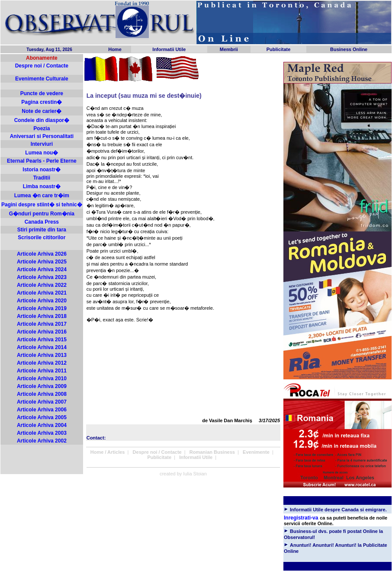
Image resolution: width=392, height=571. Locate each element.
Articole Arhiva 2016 (42, 332)
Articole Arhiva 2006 (42, 410)
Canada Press (42, 222)
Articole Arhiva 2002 (42, 441)
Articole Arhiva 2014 (42, 347)
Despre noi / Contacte (42, 66)
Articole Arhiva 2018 (42, 316)
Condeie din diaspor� (42, 120)
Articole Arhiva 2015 (42, 340)
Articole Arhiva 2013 (42, 355)
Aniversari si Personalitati (42, 136)
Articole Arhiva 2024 (42, 269)
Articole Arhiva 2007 (42, 402)
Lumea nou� (42, 153)
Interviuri (42, 144)
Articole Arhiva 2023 (42, 277)
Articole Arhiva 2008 (42, 394)
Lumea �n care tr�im (42, 196)
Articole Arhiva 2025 (42, 262)
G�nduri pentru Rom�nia (42, 214)
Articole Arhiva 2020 (42, 301)
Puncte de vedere (42, 93)
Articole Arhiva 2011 (42, 371)
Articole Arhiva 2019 (42, 308)
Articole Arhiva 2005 (42, 417)
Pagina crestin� (42, 102)
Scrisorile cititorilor (42, 237)
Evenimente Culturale (42, 79)
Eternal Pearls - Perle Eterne (42, 161)
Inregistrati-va (301, 518)
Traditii (42, 178)
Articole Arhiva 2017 (42, 324)
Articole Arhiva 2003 (42, 433)
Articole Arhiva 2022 (42, 285)
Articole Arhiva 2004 (42, 425)
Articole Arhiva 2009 (42, 386)
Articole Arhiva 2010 (42, 379)
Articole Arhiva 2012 (42, 363)
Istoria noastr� (42, 170)
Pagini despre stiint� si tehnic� (42, 205)
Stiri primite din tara (42, 230)
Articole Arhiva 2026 (42, 254)
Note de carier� (42, 111)
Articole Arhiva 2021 (42, 293)
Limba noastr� (42, 186)
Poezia (42, 128)
